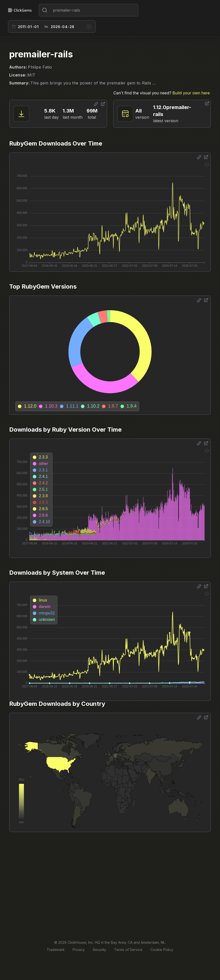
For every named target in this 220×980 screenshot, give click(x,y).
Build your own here (191, 93)
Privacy (79, 950)
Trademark (56, 950)
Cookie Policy (162, 950)
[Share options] (96, 104)
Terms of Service (128, 950)
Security (99, 950)
